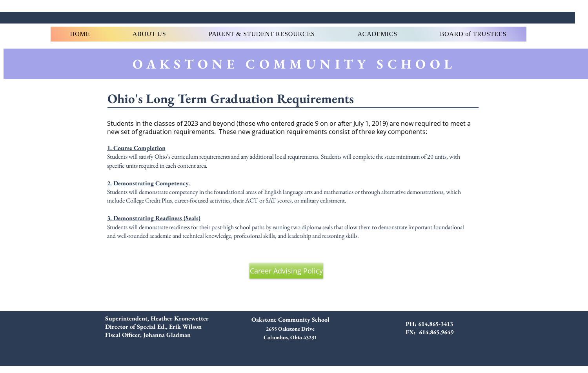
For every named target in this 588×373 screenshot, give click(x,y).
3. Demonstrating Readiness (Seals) (154, 218)
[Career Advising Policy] (286, 271)
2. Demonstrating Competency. (148, 183)
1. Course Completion (136, 148)
